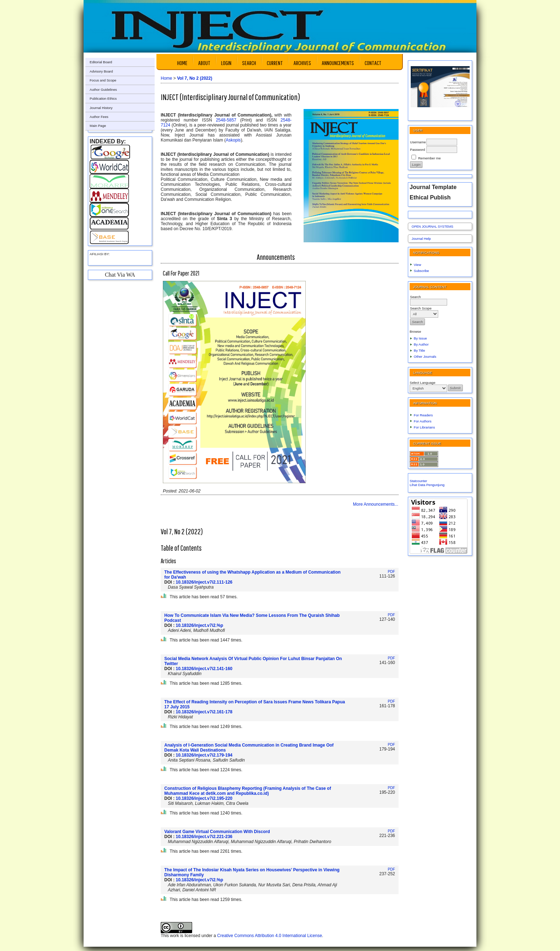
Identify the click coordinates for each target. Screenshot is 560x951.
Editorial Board (101, 62)
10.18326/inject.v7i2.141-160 (204, 669)
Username (418, 142)
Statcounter (418, 481)
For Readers (423, 415)
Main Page (98, 126)
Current (275, 63)
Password (417, 150)
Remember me (429, 158)
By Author (421, 344)
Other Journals (425, 356)
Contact (373, 63)
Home (182, 63)
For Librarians (424, 427)
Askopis (233, 140)
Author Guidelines (103, 90)
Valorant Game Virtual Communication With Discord (217, 832)
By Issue (421, 338)
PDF (391, 572)
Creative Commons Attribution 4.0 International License (270, 936)
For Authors (423, 421)
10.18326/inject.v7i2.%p (199, 625)
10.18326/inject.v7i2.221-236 (204, 837)
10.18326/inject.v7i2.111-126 (204, 582)
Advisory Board (101, 71)
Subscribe (422, 271)
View (418, 265)
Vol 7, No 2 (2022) (195, 78)
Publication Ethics (103, 98)
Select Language (422, 383)
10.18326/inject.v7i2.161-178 (204, 712)
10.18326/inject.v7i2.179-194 (204, 755)
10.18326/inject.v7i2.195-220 (204, 798)
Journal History (101, 108)
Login (226, 63)
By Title (419, 350)
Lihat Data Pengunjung (427, 485)
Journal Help (421, 239)
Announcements (338, 63)
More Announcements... (376, 504)
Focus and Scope (103, 80)
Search (249, 63)
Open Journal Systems (433, 227)
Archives (302, 63)
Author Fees (99, 117)
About (204, 63)
